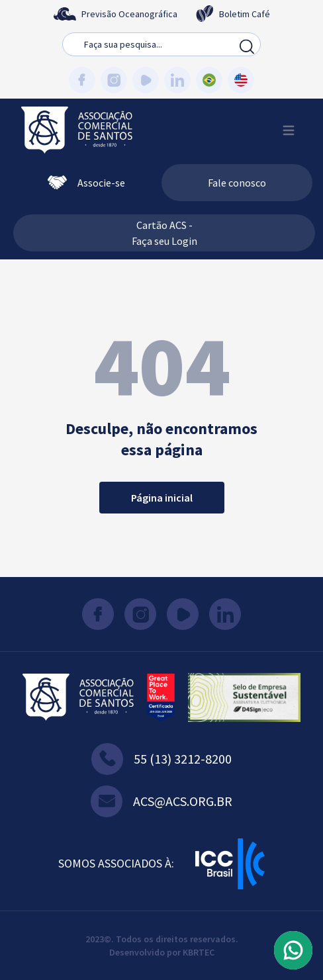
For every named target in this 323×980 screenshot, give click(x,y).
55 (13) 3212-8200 (161, 759)
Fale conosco (237, 183)
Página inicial (162, 498)
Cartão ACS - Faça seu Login (164, 233)
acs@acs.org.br (161, 801)
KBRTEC (199, 952)
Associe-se (86, 183)
